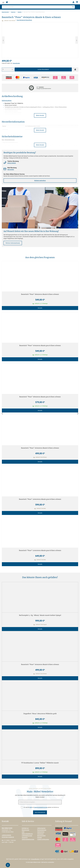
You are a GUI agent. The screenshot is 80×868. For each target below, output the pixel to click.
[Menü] (3, 2)
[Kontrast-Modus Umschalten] (8, 865)
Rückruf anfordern (40, 181)
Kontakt (40, 838)
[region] (40, 40)
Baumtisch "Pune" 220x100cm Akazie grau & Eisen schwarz (40, 550)
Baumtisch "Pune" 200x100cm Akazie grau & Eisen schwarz (40, 499)
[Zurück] (2, 414)
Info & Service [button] (28, 821)
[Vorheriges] (3, 40)
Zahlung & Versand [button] (63, 821)
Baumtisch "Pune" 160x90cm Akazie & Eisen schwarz (40, 448)
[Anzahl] (8, 70)
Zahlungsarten (41, 828)
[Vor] (78, 414)
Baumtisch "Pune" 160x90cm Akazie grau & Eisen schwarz (40, 345)
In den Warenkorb (43, 69)
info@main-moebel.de (8, 837)
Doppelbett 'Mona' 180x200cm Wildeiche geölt (40, 714)
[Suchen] (73, 7)
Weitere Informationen (13, 243)
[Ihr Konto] (73, 2)
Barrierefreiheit (41, 836)
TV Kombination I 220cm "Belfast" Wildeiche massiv (40, 763)
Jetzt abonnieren (40, 812)
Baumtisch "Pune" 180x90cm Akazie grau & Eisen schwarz (40, 397)
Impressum (40, 834)
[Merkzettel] (7, 2)
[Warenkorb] (77, 2)
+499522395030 (6, 835)
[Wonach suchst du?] (38, 7)
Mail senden (11, 170)
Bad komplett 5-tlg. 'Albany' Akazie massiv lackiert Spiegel (40, 615)
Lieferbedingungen (27, 836)
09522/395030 (12, 163)
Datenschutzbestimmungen (41, 807)
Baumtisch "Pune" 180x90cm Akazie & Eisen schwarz (40, 294)
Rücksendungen (42, 830)
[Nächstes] (77, 40)
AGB (31, 807)
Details (40, 308)
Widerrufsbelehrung (27, 834)
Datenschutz (41, 832)
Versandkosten (16, 63)
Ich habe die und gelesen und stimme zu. (41, 807)
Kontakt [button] (5, 821)
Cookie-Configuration (43, 839)
